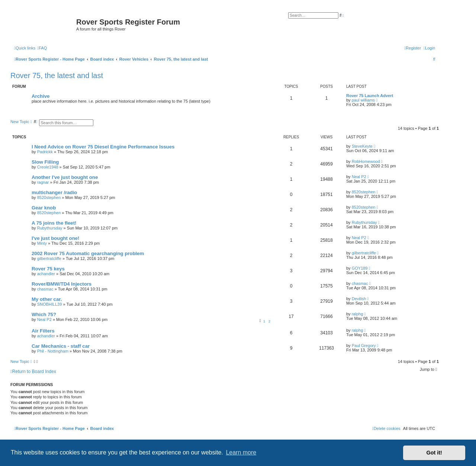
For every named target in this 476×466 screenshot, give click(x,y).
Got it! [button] (434, 453)
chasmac (45, 289)
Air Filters (43, 331)
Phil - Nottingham (53, 351)
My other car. (47, 299)
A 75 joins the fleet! (54, 223)
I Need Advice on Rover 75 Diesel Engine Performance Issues (103, 147)
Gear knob (44, 208)
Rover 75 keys (48, 269)
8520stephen (49, 197)
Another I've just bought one (65, 177)
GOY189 (360, 268)
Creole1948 (48, 167)
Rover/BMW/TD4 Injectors (62, 284)
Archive (41, 96)
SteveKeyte (362, 146)
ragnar (43, 182)
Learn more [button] (241, 452)
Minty (42, 243)
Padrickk (45, 152)
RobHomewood (366, 161)
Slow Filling (45, 162)
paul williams (363, 100)
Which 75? (44, 314)
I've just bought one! (55, 238)
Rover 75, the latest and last (57, 75)
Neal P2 (359, 177)
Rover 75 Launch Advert (370, 96)
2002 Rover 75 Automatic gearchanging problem (88, 253)
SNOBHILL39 (50, 304)
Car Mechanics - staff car (61, 346)
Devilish (359, 299)
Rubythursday (50, 228)
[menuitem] (42, 48)
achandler (46, 274)
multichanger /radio (54, 192)
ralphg (358, 314)
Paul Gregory (364, 346)
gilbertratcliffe (49, 258)
